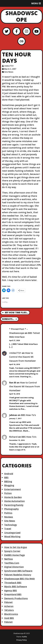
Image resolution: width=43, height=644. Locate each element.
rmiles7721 (15, 353)
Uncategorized (12, 533)
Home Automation (15, 501)
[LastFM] (21, 41)
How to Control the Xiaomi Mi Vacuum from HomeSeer (23, 357)
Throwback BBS (13, 583)
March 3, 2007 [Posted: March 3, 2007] (10, 69)
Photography (11, 509)
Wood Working (12, 536)
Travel (8, 529)
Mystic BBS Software (16, 587)
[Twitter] (6, 31)
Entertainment (13, 489)
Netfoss (9, 559)
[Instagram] (27, 31)
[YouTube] (37, 31)
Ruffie (25, 637)
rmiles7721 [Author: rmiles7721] (9, 66)
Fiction (8, 493)
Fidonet (8, 602)
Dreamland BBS (13, 594)
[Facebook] (16, 31)
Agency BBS (11, 591)
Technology (11, 525)
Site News (9, 72)
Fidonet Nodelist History (18, 575)
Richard (13, 437)
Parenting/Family (14, 505)
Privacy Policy (22, 640)
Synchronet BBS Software (18, 571)
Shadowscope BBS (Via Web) (19, 579)
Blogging (9, 485)
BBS (6, 477)
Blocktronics (11, 614)
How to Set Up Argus (16, 547)
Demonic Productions (16, 598)
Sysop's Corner (12, 551)
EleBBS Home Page (15, 555)
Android (9, 474)
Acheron (9, 606)
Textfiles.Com (12, 563)
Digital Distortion (14, 567)
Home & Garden (13, 497)
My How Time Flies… (15, 313)
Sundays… (10, 319)
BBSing (8, 481)
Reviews (9, 517)
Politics (8, 513)
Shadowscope (22, 16)
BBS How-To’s (28, 415)
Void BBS (9, 618)
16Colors (9, 610)
